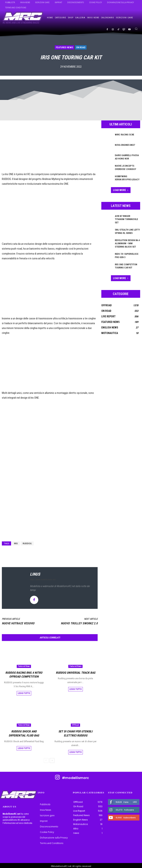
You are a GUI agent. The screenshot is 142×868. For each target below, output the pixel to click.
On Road (81, 47)
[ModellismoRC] (23, 18)
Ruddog (27, 543)
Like (135, 800)
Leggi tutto (24, 693)
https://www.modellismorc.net (43, 580)
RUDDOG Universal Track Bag (75, 672)
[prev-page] (46, 759)
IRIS (16, 543)
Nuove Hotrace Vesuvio (18, 623)
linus (35, 574)
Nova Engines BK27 (125, 145)
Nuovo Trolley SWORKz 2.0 (79, 623)
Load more (121, 190)
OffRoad (75, 724)
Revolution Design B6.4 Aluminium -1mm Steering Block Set (127, 240)
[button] (136, 29)
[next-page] (52, 759)
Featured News (64, 47)
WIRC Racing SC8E (124, 134)
